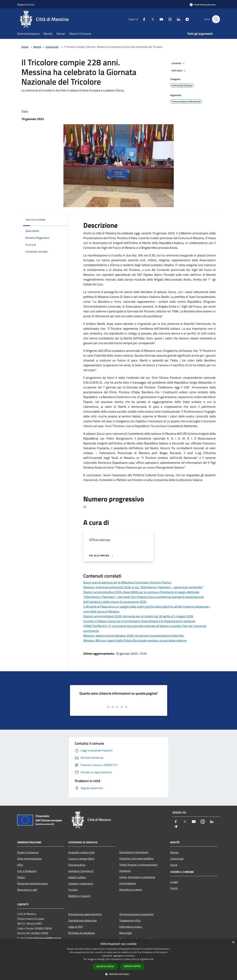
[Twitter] (151, 19)
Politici (21, 877)
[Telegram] (185, 19)
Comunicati (52, 47)
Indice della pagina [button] (35, 220)
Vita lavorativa (77, 865)
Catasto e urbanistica (81, 883)
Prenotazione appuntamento (85, 914)
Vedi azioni (179, 71)
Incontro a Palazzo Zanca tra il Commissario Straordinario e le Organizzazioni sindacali (139, 621)
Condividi (179, 63)
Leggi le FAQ (75, 927)
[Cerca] (216, 19)
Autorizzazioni (128, 883)
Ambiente (125, 871)
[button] (119, 974)
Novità (37, 47)
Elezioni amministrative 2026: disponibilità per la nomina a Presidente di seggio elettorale (141, 592)
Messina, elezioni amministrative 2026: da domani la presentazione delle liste (133, 636)
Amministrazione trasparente (137, 914)
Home (25, 47)
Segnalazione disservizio (82, 920)
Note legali (126, 933)
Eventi (174, 888)
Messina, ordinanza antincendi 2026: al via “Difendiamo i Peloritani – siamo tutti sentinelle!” (143, 587)
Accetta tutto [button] (105, 966)
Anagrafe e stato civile (81, 852)
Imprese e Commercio (81, 871)
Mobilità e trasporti (79, 896)
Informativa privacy (131, 927)
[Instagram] (168, 19)
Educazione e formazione (134, 852)
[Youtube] (159, 19)
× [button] (233, 942)
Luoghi (174, 882)
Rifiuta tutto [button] (132, 966)
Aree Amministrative (29, 859)
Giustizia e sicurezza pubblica (136, 858)
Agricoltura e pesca (130, 889)
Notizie (174, 852)
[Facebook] (142, 19)
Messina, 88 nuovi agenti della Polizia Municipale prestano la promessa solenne (135, 640)
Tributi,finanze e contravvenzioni (138, 865)
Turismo (73, 890)
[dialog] (118, 959)
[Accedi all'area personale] (203, 5)
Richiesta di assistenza (82, 933)
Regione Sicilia (26, 4)
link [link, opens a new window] (152, 959)
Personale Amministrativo (32, 883)
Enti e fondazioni (27, 871)
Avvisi (174, 865)
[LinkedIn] (177, 19)
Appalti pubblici (77, 877)
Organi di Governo (28, 852)
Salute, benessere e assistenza (137, 877)
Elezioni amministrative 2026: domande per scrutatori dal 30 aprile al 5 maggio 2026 (138, 616)
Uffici (20, 865)
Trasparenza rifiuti (130, 920)
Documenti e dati (27, 890)
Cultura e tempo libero (81, 859)
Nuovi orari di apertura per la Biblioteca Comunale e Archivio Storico (127, 582)
